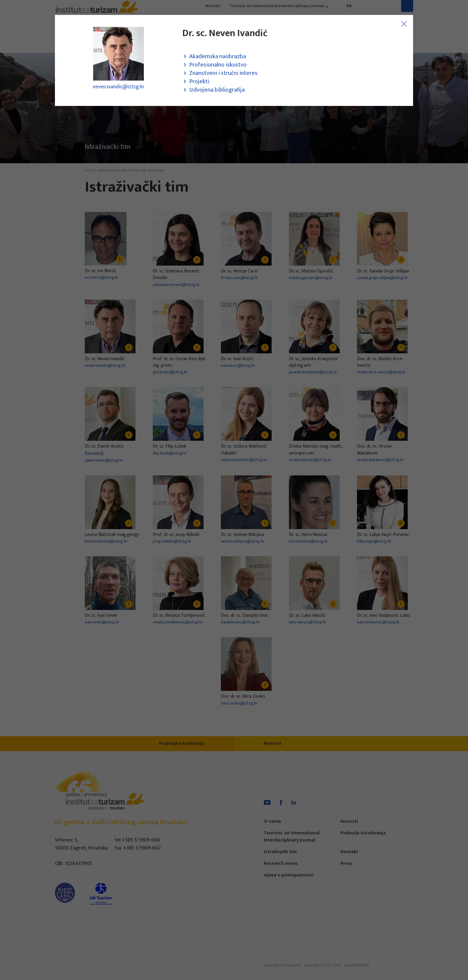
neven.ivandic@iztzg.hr (119, 87)
